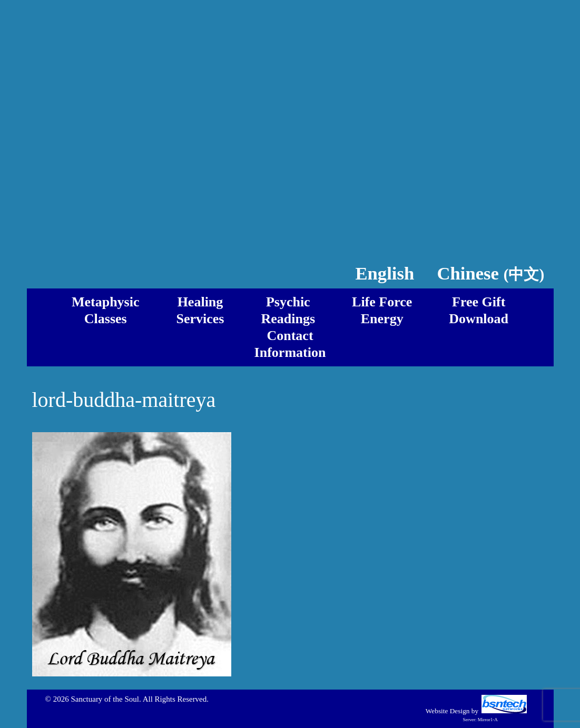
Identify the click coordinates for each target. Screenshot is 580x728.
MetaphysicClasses (106, 310)
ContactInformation (290, 344)
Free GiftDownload (479, 310)
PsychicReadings (288, 310)
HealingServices (200, 310)
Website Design (448, 711)
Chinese (491, 273)
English (385, 273)
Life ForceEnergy (382, 310)
